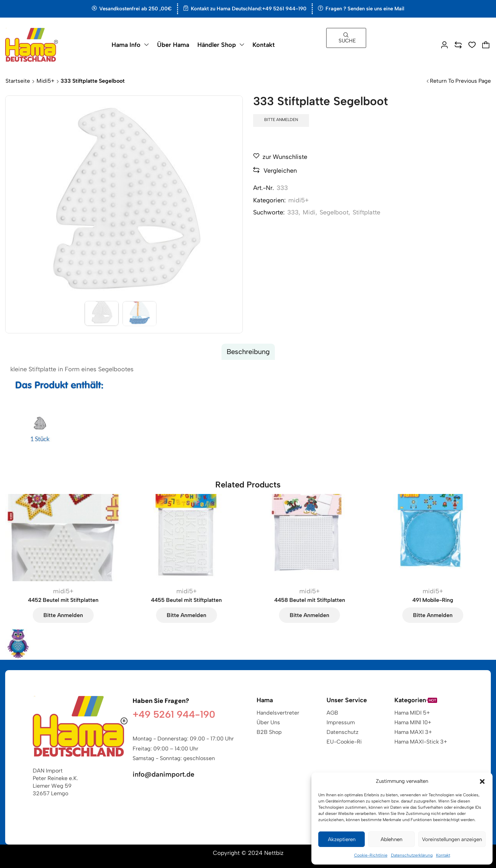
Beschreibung (248, 352)
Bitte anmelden (281, 120)
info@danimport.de (163, 774)
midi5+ (45, 81)
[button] (482, 781)
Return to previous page (460, 81)
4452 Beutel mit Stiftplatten (63, 600)
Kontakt (443, 855)
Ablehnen (391, 839)
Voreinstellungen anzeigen (452, 839)
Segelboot (334, 212)
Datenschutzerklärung (412, 855)
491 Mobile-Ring (433, 600)
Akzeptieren (342, 839)
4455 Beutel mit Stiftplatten (186, 600)
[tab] (248, 352)
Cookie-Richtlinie (371, 855)
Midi (309, 212)
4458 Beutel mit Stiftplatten (310, 600)
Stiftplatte (366, 212)
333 (293, 212)
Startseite (18, 81)
